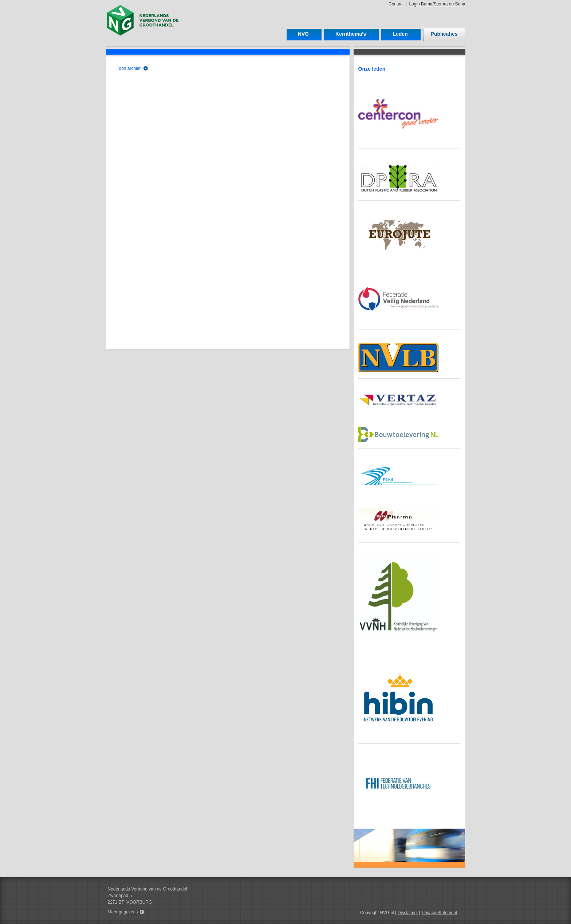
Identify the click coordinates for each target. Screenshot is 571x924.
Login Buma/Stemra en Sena (437, 4)
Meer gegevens (123, 912)
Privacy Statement (439, 913)
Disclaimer (408, 913)
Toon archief (129, 68)
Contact (396, 4)
